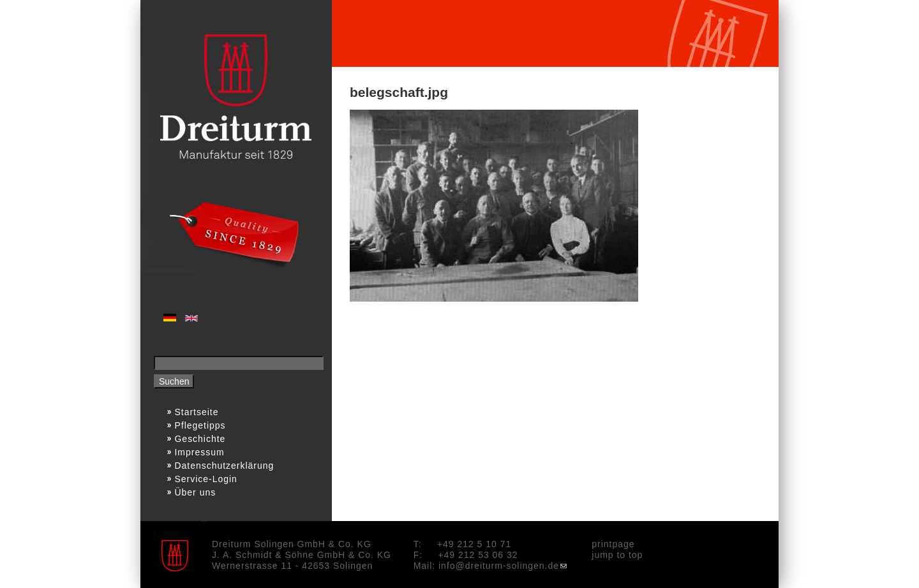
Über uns (196, 492)
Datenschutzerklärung (225, 466)
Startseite (197, 412)
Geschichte (200, 439)
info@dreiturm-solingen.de (503, 566)
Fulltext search (185, 349)
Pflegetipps (200, 425)
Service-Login (206, 479)
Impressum (200, 452)
